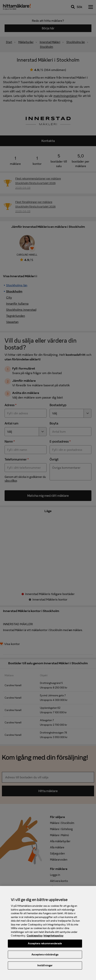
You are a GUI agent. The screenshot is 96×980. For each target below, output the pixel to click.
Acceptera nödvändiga (45, 957)
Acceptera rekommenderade (45, 946)
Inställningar (45, 968)
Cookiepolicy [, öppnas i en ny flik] (35, 939)
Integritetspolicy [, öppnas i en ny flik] (53, 939)
